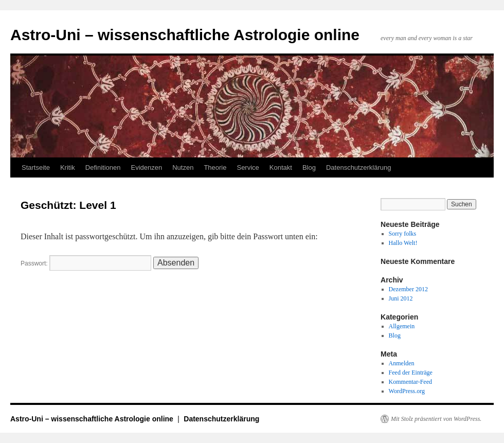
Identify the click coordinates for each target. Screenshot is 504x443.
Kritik (68, 167)
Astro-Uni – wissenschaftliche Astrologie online (185, 35)
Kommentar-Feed (410, 382)
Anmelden (402, 363)
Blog (309, 167)
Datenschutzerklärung (358, 167)
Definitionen (103, 167)
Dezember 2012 (408, 289)
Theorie (215, 167)
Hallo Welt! (403, 243)
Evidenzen (146, 167)
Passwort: (86, 263)
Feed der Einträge (411, 373)
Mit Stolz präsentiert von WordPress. (436, 419)
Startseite (36, 167)
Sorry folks (403, 234)
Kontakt (281, 167)
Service (248, 167)
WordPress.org (407, 391)
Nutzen (183, 167)
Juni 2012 (401, 298)
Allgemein (402, 326)
